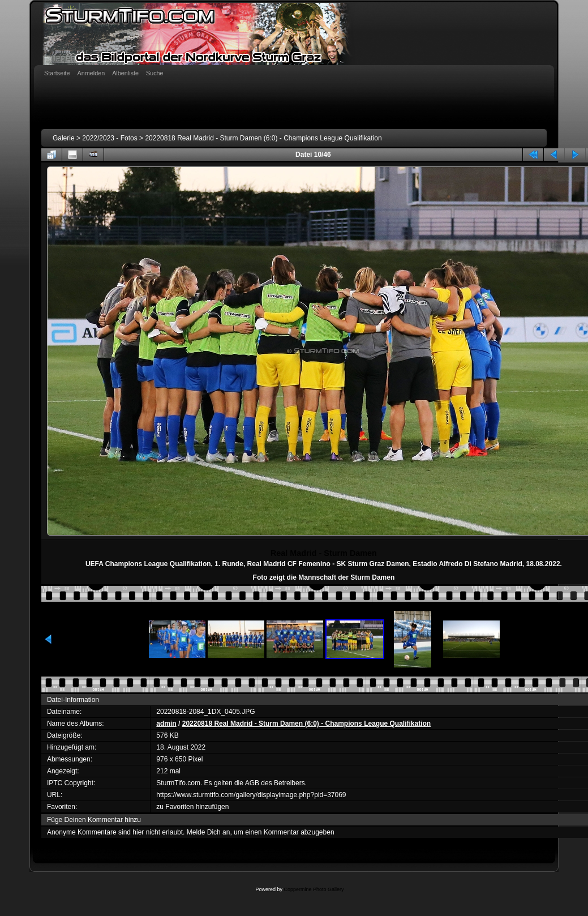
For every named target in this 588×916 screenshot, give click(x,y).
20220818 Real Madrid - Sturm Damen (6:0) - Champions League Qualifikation (263, 138)
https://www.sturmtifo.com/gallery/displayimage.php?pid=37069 (251, 795)
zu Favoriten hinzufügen (192, 807)
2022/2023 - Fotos (110, 138)
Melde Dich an (209, 832)
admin (166, 724)
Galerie (64, 138)
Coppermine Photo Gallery (314, 889)
